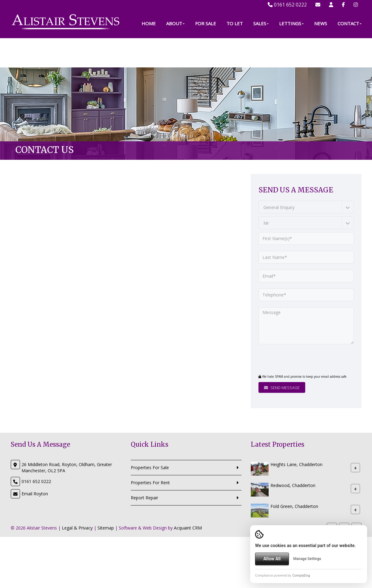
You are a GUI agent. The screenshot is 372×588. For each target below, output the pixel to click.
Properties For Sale (150, 467)
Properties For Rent (150, 483)
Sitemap (106, 528)
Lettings (291, 53)
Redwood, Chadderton (293, 485)
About (175, 53)
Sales (261, 53)
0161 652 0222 (287, 5)
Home (149, 53)
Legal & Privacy (77, 528)
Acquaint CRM (188, 528)
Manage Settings (307, 559)
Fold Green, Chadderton (294, 506)
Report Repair (144, 498)
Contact (350, 53)
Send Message (282, 388)
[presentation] (296, 360)
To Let (235, 53)
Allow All (272, 559)
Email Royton (35, 494)
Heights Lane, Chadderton (296, 464)
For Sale (206, 53)
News (321, 53)
